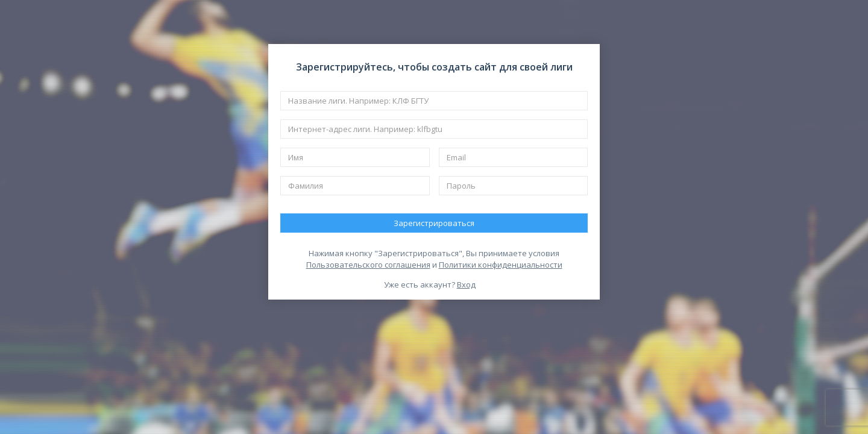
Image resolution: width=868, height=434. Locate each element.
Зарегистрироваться (434, 223)
